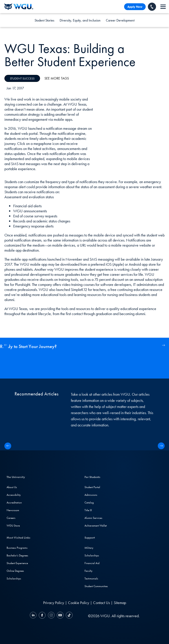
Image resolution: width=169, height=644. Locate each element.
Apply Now (135, 7)
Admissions (91, 495)
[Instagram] (51, 616)
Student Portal (92, 487)
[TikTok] (69, 616)
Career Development (120, 20)
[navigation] (163, 7)
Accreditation (14, 502)
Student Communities (96, 586)
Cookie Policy (79, 603)
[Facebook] (42, 616)
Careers (11, 518)
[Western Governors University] (19, 7)
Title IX (88, 510)
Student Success (22, 78)
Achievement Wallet (96, 526)
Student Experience (17, 563)
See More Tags (57, 78)
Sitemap (120, 603)
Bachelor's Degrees (17, 555)
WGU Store (13, 526)
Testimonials (91, 578)
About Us (12, 487)
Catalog (89, 502)
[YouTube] (60, 616)
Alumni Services (93, 518)
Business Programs (17, 548)
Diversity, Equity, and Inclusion (80, 20)
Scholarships (14, 578)
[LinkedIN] (34, 616)
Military (89, 548)
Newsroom (13, 510)
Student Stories (44, 20)
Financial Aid (92, 563)
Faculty (88, 571)
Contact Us (101, 603)
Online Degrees (15, 571)
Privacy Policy (54, 603)
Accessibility (14, 495)
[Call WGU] (152, 7)
